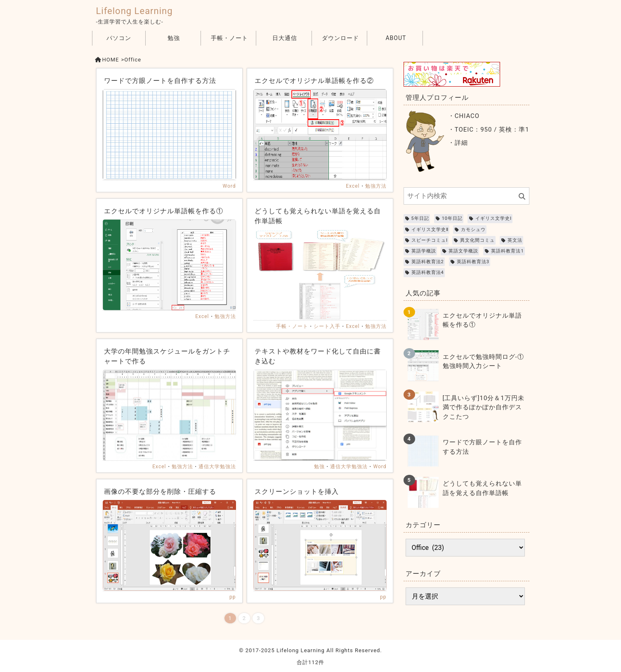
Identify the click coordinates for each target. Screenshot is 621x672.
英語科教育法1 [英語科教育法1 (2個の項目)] (507, 251)
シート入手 (327, 326)
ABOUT (396, 38)
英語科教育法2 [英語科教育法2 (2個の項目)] (428, 262)
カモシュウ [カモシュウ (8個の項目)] (473, 230)
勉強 (174, 38)
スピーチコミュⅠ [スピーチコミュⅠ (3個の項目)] (430, 240)
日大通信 (285, 38)
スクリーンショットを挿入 (297, 492)
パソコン (119, 38)
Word (229, 186)
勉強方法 (376, 186)
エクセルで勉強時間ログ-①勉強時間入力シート (483, 362)
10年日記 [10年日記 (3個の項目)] (452, 218)
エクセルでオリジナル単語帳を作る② (314, 81)
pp (233, 597)
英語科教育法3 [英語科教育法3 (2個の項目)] (473, 262)
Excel (353, 186)
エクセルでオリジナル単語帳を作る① (164, 211)
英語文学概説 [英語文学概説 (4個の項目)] (463, 251)
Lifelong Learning (135, 11)
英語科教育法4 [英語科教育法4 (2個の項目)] (428, 272)
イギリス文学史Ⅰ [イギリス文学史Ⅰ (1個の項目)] (493, 218)
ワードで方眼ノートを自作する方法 (160, 81)
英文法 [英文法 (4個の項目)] (515, 240)
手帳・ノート (229, 38)
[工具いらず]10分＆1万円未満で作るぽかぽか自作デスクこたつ (484, 407)
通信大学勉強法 (217, 467)
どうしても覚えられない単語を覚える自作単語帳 (482, 488)
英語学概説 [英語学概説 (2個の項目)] (424, 251)
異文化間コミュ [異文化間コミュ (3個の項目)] (477, 240)
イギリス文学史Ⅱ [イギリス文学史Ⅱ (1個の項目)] (430, 230)
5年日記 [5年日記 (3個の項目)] (420, 218)
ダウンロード (340, 38)
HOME (111, 60)
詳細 (461, 143)
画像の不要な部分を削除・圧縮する (160, 492)
